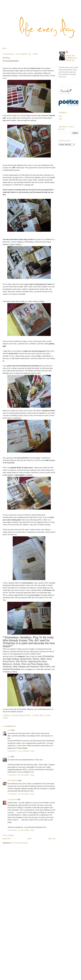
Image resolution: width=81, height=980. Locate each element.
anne (9, 730)
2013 (60, 119)
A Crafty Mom (12, 799)
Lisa (9, 757)
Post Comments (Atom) (20, 843)
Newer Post (7, 839)
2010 (60, 116)
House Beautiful (21, 715)
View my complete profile (72, 58)
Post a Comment (8, 835)
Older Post (52, 839)
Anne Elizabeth (13, 780)
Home (4, 48)
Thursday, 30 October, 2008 (21, 751)
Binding (6, 58)
